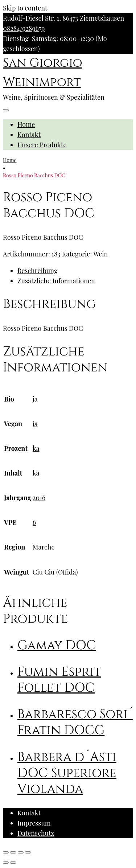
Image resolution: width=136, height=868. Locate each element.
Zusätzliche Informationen (56, 281)
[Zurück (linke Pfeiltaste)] (6, 863)
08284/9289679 (24, 28)
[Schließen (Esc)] (6, 852)
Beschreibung (37, 271)
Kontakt (29, 135)
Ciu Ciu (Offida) (55, 572)
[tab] (75, 271)
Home (26, 124)
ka (36, 448)
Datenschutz (36, 833)
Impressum (34, 823)
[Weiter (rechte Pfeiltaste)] (13, 863)
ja (35, 399)
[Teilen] (13, 852)
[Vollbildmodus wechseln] (21, 852)
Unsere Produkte (42, 145)
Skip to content (25, 8)
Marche (44, 547)
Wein (100, 254)
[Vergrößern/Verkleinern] (28, 852)
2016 (39, 498)
